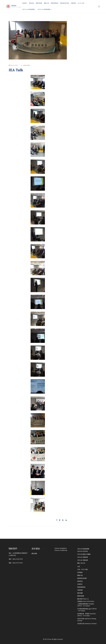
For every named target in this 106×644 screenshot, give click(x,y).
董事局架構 (39, 3)
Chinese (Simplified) (60, 548)
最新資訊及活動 (65, 3)
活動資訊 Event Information (86, 601)
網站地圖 (34, 553)
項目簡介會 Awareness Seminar (87, 624)
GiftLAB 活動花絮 (83, 560)
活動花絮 (73, 3)
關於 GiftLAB (81, 563)
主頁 (79, 566)
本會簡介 (25, 3)
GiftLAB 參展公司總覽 (84, 554)
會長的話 (32, 3)
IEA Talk (16, 70)
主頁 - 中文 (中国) (83, 569)
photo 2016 (27, 65)
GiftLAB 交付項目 (83, 551)
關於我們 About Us (83, 599)
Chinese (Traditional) (61, 550)
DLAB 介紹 (81, 3)
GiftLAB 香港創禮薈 (29, 9)
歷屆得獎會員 (55, 3)
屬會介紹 (47, 3)
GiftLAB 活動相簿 (83, 557)
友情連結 (80, 572)
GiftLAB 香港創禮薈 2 (45, 9)
